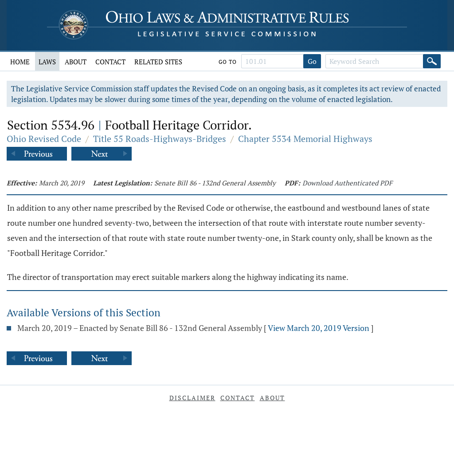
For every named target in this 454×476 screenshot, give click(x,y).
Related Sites (158, 62)
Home (20, 62)
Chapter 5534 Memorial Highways (305, 139)
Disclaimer (192, 398)
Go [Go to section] (312, 61)
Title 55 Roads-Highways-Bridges (160, 139)
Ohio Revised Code (44, 139)
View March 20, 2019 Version (319, 328)
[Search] (432, 61)
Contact (110, 62)
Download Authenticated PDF (347, 183)
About (76, 62)
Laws (47, 62)
